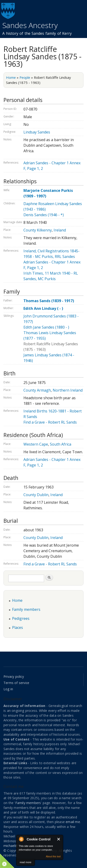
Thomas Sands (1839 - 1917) (49, 301)
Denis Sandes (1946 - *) (44, 215)
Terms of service (16, 683)
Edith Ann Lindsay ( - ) (43, 308)
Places (18, 627)
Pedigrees (21, 618)
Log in (8, 689)
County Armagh (37, 390)
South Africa (61, 444)
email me (73, 822)
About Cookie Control (21, 839)
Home (11, 77)
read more (26, 862)
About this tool (53, 857)
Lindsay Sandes (37, 132)
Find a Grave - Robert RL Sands (50, 422)
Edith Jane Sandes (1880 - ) (46, 327)
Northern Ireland (68, 390)
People (25, 77)
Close (59, 839)
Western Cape (36, 444)
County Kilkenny (38, 230)
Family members (26, 609)
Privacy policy (14, 676)
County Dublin (36, 495)
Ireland (60, 230)
